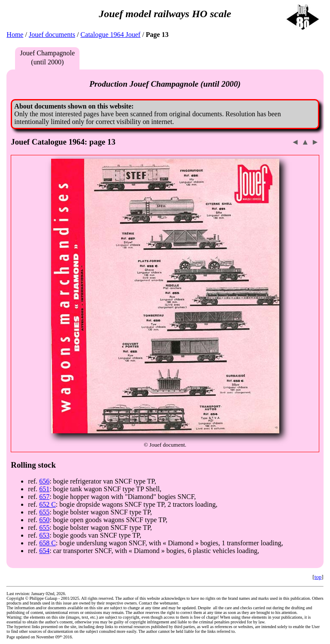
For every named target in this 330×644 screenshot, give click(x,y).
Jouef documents (52, 35)
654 (44, 551)
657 (44, 497)
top (318, 577)
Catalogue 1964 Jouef (110, 35)
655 (44, 512)
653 (44, 535)
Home (15, 35)
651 (44, 489)
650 (44, 520)
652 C (47, 504)
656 (44, 481)
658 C (47, 543)
